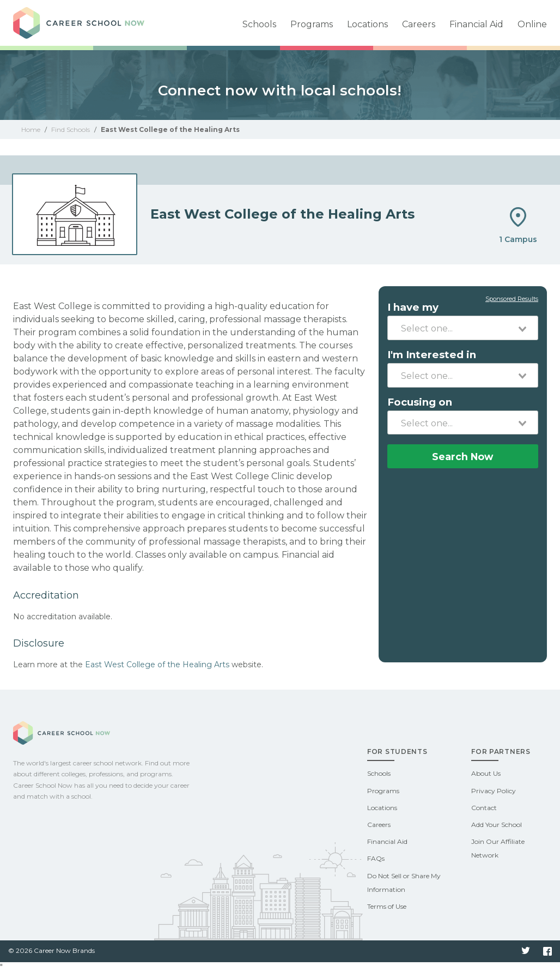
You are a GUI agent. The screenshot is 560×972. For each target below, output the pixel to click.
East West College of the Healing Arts (157, 665)
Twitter (526, 951)
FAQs (376, 858)
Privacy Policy (494, 791)
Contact (484, 808)
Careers (419, 24)
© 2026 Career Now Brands (51, 950)
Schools (259, 24)
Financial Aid (476, 24)
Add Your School (497, 825)
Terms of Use (387, 906)
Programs (312, 24)
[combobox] (463, 328)
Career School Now (89, 23)
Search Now (462, 457)
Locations (367, 24)
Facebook (547, 951)
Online (532, 24)
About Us (486, 773)
